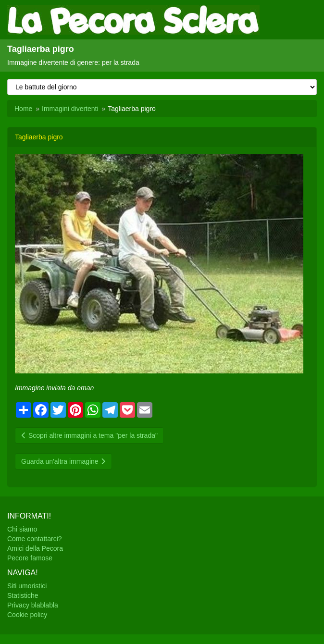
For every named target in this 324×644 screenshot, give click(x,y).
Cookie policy (27, 615)
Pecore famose (30, 558)
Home (23, 109)
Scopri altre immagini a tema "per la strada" (89, 435)
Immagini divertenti (70, 109)
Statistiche (23, 595)
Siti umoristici (27, 586)
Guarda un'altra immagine (63, 461)
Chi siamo (22, 529)
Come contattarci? (35, 539)
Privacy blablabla (33, 605)
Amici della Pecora (35, 548)
